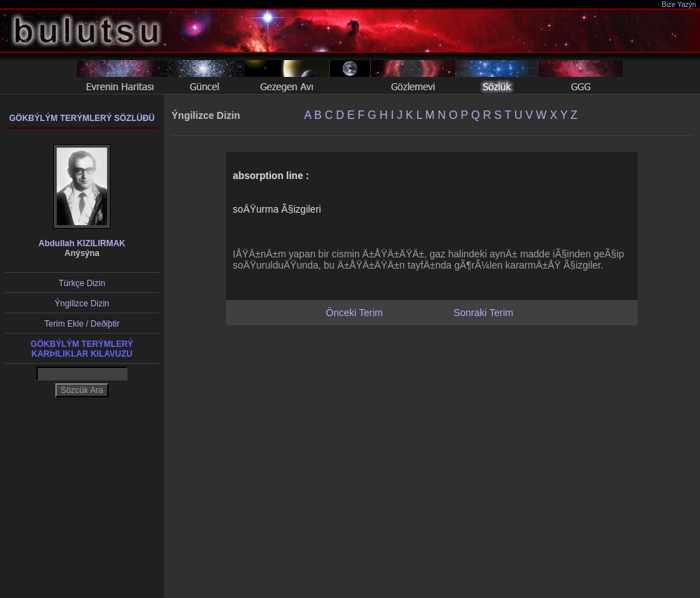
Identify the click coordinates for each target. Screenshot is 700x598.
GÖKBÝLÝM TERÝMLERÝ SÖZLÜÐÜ (82, 118)
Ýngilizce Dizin (82, 304)
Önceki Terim (355, 313)
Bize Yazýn (679, 5)
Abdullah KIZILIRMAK (82, 243)
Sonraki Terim (483, 313)
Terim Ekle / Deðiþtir (82, 324)
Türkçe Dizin (82, 283)
